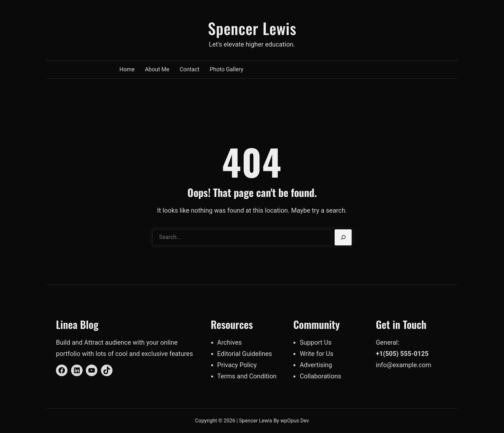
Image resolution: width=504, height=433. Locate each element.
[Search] (343, 237)
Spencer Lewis (252, 28)
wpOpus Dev (295, 421)
